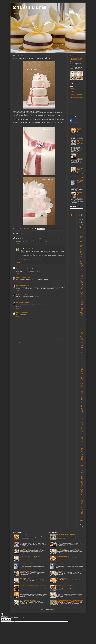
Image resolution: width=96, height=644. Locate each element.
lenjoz (21, 249)
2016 (80, 219)
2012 (80, 226)
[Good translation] (4, 619)
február (82, 520)
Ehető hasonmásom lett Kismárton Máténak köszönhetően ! (80, 156)
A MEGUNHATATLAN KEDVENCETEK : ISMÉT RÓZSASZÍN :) (82, 444)
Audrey (18, 285)
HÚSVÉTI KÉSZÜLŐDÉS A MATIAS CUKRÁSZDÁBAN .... (81, 299)
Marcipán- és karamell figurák (77, 98)
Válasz (18, 243)
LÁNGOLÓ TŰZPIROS (82, 348)
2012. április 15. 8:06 (24, 313)
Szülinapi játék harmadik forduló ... (80, 182)
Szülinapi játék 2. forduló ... (25, 578)
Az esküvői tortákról (75, 90)
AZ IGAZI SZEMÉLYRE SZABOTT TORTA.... (81, 459)
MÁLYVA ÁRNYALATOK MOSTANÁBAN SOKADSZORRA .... (81, 497)
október (82, 237)
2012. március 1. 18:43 (30, 237)
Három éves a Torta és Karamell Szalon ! (28, 600)
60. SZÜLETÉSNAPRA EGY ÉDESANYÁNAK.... (82, 329)
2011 (80, 526)
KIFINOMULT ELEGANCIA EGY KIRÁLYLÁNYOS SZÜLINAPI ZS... (81, 399)
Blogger (54, 609)
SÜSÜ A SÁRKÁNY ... (81, 309)
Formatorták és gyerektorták (76, 95)
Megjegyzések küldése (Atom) (24, 342)
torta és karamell (29, 7)
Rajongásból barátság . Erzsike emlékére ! (80, 194)
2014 (80, 223)
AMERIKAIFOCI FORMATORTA (81, 484)
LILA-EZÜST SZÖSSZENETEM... (82, 422)
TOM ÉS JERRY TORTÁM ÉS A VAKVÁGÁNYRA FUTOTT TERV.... (81, 271)
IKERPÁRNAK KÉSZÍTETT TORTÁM (82, 431)
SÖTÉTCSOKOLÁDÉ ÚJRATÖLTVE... (82, 412)
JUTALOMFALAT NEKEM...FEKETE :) (82, 340)
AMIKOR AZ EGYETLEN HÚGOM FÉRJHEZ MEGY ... (76, 60)
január (81, 523)
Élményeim (73, 96)
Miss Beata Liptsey (20, 302)
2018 (80, 216)
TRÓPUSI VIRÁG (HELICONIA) (81, 387)
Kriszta (18, 313)
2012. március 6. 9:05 (24, 294)
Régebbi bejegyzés (61, 340)
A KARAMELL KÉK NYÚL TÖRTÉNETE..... (81, 286)
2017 (80, 217)
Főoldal (39, 340)
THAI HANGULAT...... (81, 380)
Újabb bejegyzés (16, 340)
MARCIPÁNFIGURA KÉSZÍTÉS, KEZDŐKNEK (80, 142)
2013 (80, 225)
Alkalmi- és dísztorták (75, 93)
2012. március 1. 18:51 (29, 249)
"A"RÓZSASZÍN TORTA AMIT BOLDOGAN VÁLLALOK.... (82, 512)
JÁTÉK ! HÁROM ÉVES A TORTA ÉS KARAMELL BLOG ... (80, 169)
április (81, 257)
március (81, 261)
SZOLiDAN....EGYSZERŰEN (82, 477)
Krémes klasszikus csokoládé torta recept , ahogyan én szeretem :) (33, 586)
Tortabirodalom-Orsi (21, 237)
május (81, 254)
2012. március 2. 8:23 (24, 285)
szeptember (81, 241)
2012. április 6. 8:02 (29, 302)
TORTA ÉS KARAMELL (74, 119)
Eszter (18, 294)
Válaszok (20, 246)
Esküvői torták (74, 92)
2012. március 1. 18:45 (23, 267)
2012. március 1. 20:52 (25, 277)
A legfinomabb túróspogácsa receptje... (80, 129)
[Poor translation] (8, 619)
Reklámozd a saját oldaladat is (75, 123)
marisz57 (18, 277)
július (81, 248)
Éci (17, 267)
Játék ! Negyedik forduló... (25, 593)
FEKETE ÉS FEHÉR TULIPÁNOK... (81, 469)
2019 (80, 214)
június (81, 251)
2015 (80, 221)
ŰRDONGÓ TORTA (82, 362)
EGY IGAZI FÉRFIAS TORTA (81, 355)
